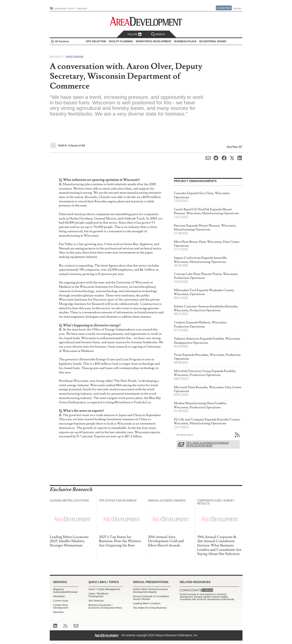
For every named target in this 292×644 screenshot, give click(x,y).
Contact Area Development (61, 606)
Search (158, 34)
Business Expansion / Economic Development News (105, 606)
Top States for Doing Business (150, 608)
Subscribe (224, 8)
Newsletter (59, 596)
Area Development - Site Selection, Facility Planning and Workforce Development (146, 21)
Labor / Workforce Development (98, 595)
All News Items (185, 435)
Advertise (82, 8)
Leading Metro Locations (147, 603)
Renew (237, 8)
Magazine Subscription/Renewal (65, 591)
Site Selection (96, 601)
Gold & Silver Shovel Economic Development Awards (150, 591)
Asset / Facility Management (104, 589)
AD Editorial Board (213, 41)
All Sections (62, 41)
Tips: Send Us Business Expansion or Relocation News (207, 444)
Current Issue (61, 601)
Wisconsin (75, 57)
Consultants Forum (64, 8)
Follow (134, 34)
